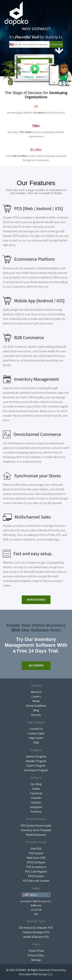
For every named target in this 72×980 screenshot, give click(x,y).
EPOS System (36, 876)
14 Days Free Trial (56, 45)
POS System (36, 853)
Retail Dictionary (36, 835)
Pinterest (36, 812)
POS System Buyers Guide (36, 826)
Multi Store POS (36, 858)
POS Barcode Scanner (36, 881)
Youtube (36, 802)
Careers (36, 696)
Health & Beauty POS (36, 937)
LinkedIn (36, 798)
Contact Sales (36, 733)
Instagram (36, 807)
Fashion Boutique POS (36, 932)
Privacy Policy (36, 955)
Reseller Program (36, 761)
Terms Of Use (36, 951)
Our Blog (36, 784)
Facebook (36, 793)
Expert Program (36, 766)
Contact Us (36, 729)
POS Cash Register (36, 872)
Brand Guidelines (36, 706)
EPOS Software (36, 862)
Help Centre (36, 738)
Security (36, 715)
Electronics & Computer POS (36, 928)
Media (36, 701)
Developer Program (36, 770)
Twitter (36, 789)
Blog (36, 710)
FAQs (36, 742)
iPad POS (36, 849)
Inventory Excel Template (36, 830)
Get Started (36, 665)
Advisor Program (36, 756)
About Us (36, 692)
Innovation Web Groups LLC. (36, 974)
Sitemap (36, 960)
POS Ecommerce (36, 867)
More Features (36, 600)
